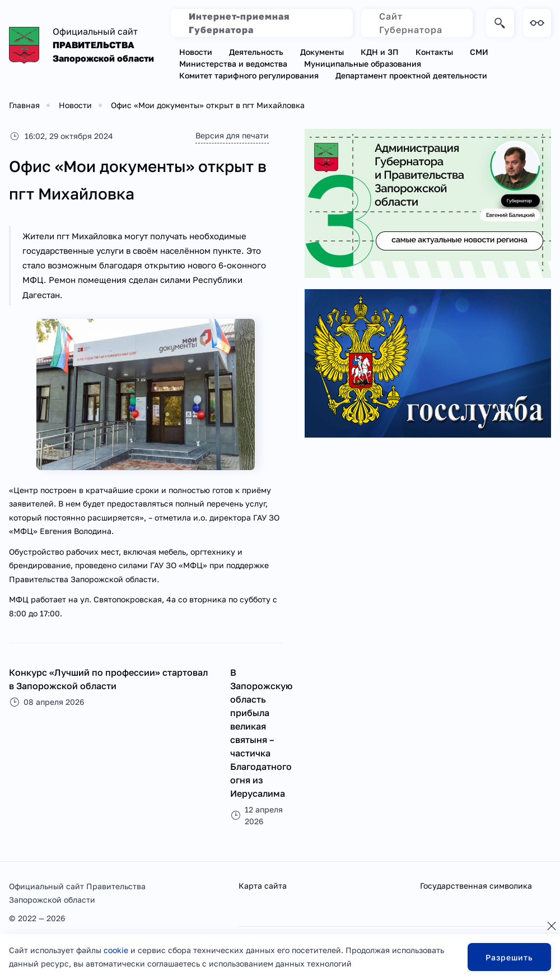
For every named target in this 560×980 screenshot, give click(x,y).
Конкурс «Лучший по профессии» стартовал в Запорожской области (108, 679)
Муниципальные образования (363, 64)
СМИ (479, 52)
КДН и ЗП (380, 52)
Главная (24, 105)
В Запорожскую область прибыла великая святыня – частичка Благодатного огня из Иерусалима (261, 733)
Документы (322, 52)
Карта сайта (263, 886)
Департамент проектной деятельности (411, 75)
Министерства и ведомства (233, 64)
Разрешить (509, 957)
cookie (116, 950)
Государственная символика (476, 886)
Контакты (434, 52)
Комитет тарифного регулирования (249, 75)
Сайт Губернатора (411, 23)
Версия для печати (232, 135)
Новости (196, 52)
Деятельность (256, 52)
